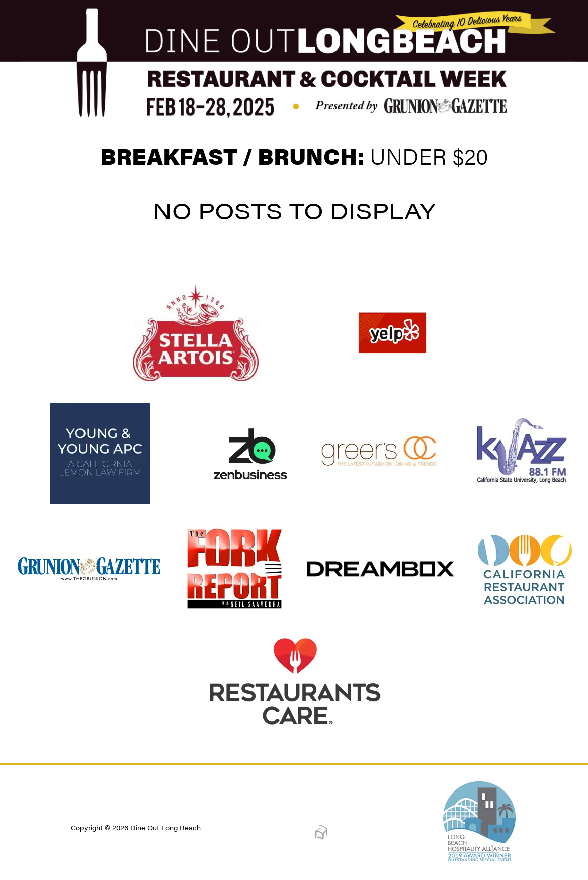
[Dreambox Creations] (321, 837)
